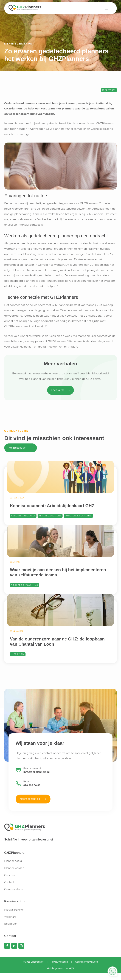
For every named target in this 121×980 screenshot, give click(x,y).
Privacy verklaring (59, 962)
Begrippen (11, 924)
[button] (106, 8)
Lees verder (58, 390)
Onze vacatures (14, 889)
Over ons (10, 875)
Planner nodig (13, 861)
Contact (9, 882)
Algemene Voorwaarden (86, 962)
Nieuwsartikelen (14, 910)
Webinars (10, 917)
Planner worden (14, 868)
